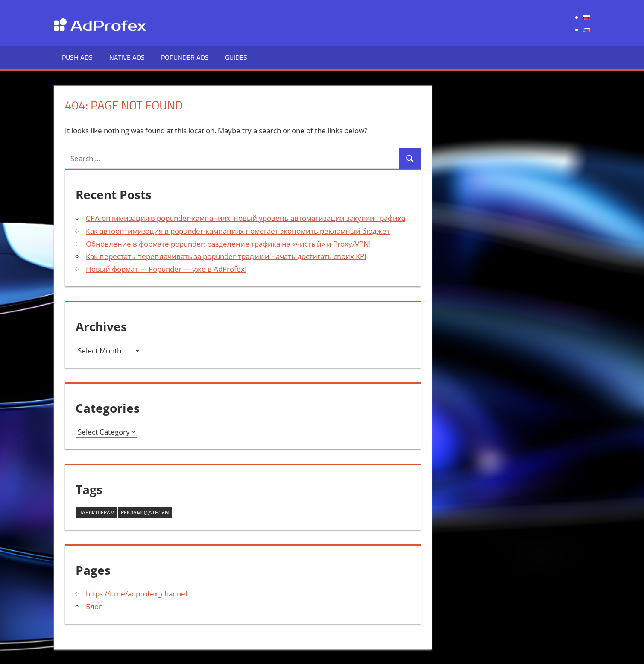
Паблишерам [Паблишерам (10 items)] (97, 513)
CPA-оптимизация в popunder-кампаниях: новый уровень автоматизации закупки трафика (246, 218)
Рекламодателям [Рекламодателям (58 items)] (145, 513)
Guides (236, 57)
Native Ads (127, 57)
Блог (94, 607)
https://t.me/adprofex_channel (136, 594)
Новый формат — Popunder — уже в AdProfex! (166, 269)
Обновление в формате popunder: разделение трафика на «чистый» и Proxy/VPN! (228, 244)
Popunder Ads (185, 57)
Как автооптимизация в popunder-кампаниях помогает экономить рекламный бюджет (238, 231)
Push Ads (77, 57)
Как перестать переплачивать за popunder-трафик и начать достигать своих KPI (226, 256)
